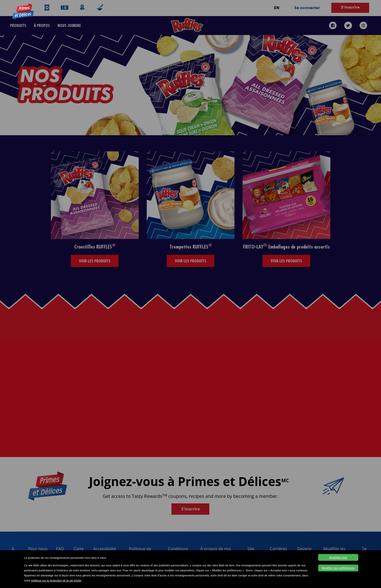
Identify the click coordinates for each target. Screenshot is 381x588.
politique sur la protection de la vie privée (56, 580)
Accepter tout (338, 557)
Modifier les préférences (338, 568)
